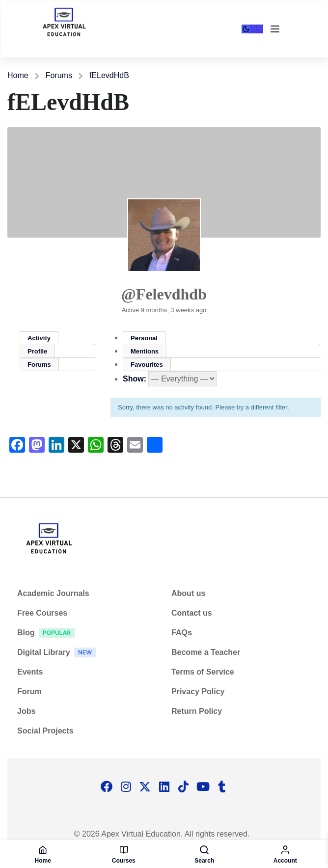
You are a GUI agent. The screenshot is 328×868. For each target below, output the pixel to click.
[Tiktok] (183, 787)
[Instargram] (126, 787)
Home (18, 75)
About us (188, 593)
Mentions (145, 351)
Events (30, 672)
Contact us (192, 613)
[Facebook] (107, 787)
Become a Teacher (206, 652)
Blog (49, 634)
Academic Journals (53, 593)
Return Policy (197, 711)
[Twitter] (145, 787)
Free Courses (42, 613)
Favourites (147, 365)
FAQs (182, 633)
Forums (59, 75)
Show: (135, 379)
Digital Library (59, 654)
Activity (39, 338)
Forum (29, 692)
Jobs (26, 711)
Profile (37, 351)
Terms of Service (203, 672)
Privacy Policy (198, 692)
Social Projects (45, 731)
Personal (144, 338)
